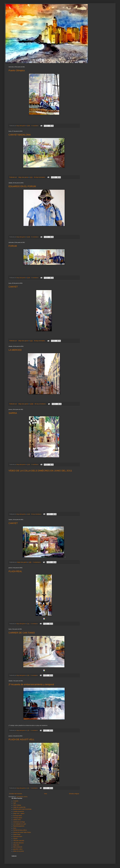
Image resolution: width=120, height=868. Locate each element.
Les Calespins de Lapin (20, 824)
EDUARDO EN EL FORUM (22, 186)
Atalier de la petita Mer (19, 807)
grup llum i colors (18, 849)
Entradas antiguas (74, 794)
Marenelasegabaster (19, 826)
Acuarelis (16, 801)
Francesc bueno (18, 818)
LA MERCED (15, 350)
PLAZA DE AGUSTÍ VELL (22, 739)
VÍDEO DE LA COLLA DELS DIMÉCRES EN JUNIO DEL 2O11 (40, 471)
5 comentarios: (34, 675)
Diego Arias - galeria (19, 813)
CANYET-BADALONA (20, 135)
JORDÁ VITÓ (17, 820)
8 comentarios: (35, 237)
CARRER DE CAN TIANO (22, 633)
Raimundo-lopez (18, 836)
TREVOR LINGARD (19, 841)
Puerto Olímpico (17, 70)
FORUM (13, 246)
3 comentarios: (37, 562)
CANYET (13, 287)
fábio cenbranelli (18, 847)
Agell (15, 803)
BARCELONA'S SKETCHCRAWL (22, 809)
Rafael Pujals (17, 834)
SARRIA (13, 413)
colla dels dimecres (18, 843)
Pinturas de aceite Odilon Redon (22, 832)
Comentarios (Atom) (22, 797)
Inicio (46, 794)
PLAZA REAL (15, 571)
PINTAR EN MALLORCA (20, 830)
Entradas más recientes (16, 794)
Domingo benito (17, 816)
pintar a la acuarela (18, 851)
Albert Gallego (17, 805)
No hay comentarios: (40, 177)
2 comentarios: (35, 126)
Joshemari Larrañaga (19, 822)
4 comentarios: (35, 278)
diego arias (16, 845)
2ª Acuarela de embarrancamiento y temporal (31, 684)
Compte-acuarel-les (19, 811)
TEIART (15, 839)
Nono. (15, 828)
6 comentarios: (34, 730)
